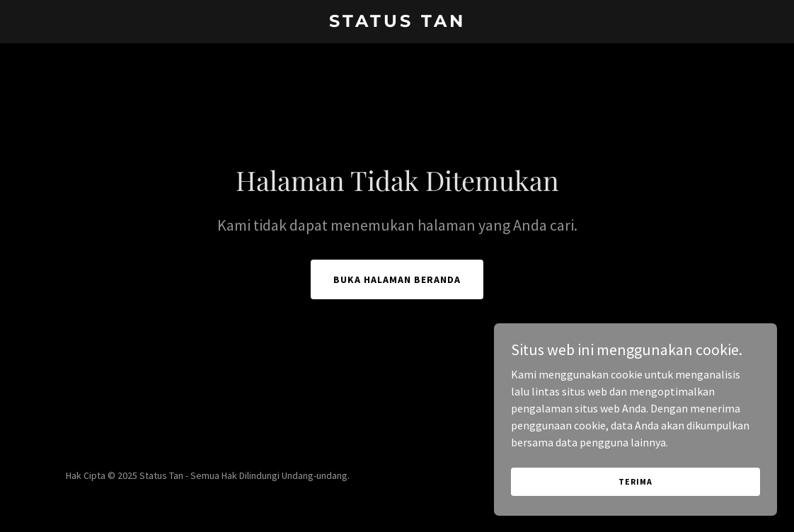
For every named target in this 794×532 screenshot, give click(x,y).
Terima (635, 481)
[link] (397, 23)
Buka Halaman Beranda (397, 279)
